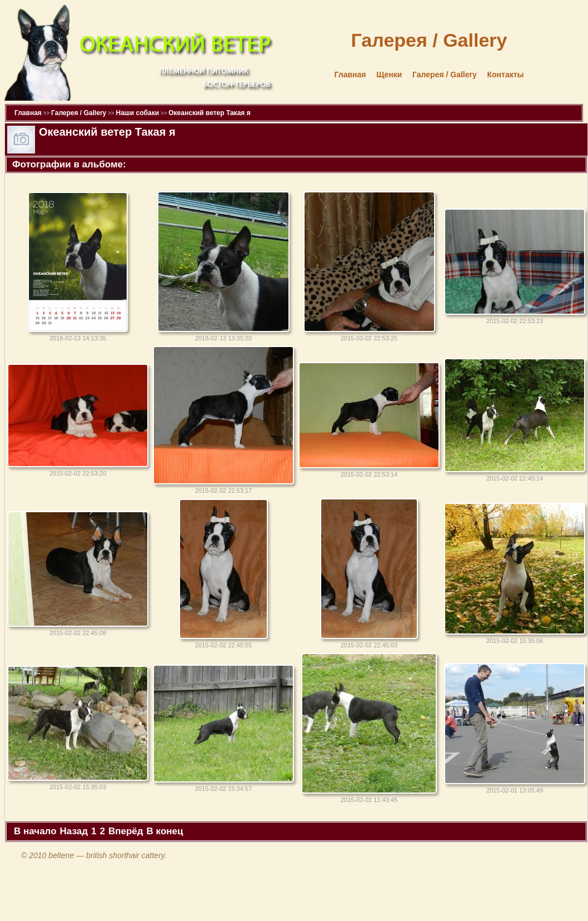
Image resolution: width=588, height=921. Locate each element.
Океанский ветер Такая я (209, 113)
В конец (165, 831)
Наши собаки (137, 113)
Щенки (389, 75)
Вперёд (126, 831)
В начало (35, 831)
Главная (350, 75)
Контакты (505, 75)
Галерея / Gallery (445, 75)
